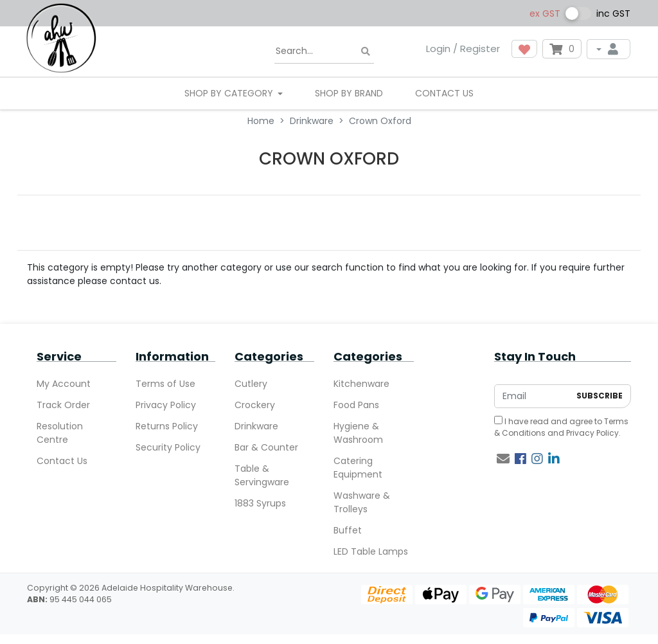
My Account (64, 384)
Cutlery (251, 384)
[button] (524, 49)
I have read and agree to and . (561, 427)
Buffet (348, 530)
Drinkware (256, 426)
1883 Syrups (260, 503)
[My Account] (609, 49)
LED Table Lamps (371, 551)
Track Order (63, 405)
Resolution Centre (60, 433)
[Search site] (366, 52)
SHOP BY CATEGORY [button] (230, 93)
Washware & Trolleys (362, 502)
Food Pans (356, 405)
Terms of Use (165, 384)
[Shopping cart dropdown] (562, 49)
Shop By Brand (349, 93)
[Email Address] (532, 396)
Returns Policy (167, 426)
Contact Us (444, 93)
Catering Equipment (358, 468)
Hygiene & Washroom (358, 433)
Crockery (255, 405)
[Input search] (325, 51)
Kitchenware (361, 384)
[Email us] (503, 459)
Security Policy (168, 447)
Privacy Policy (166, 405)
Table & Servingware (262, 475)
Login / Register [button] (463, 49)
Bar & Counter (266, 447)
